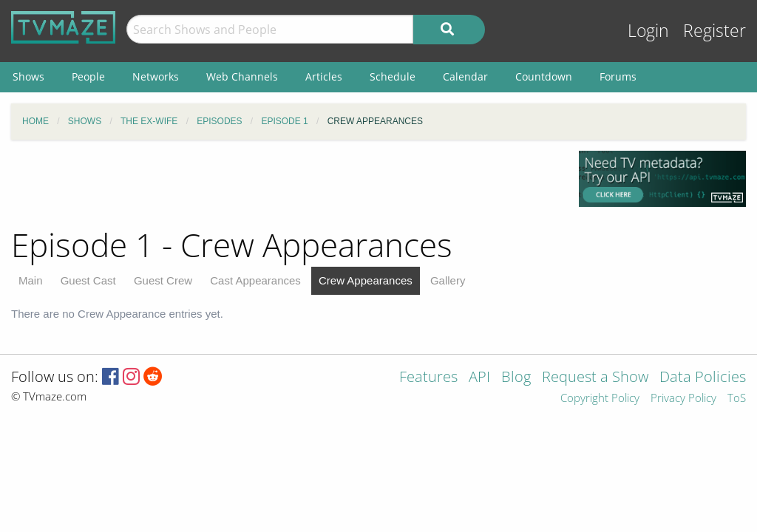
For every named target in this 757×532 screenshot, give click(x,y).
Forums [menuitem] (618, 76)
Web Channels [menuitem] (242, 76)
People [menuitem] (88, 76)
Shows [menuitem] (28, 76)
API (479, 378)
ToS (737, 399)
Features (428, 378)
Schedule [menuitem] (393, 76)
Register (714, 31)
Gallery (448, 280)
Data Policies (703, 378)
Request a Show (595, 378)
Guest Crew (163, 280)
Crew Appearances (366, 280)
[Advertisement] (284, 184)
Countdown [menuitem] (544, 76)
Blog (516, 378)
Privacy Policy (683, 399)
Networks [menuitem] (156, 76)
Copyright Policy (600, 399)
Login (648, 31)
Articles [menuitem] (324, 76)
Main (31, 280)
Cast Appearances (255, 280)
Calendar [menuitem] (465, 76)
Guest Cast (88, 280)
